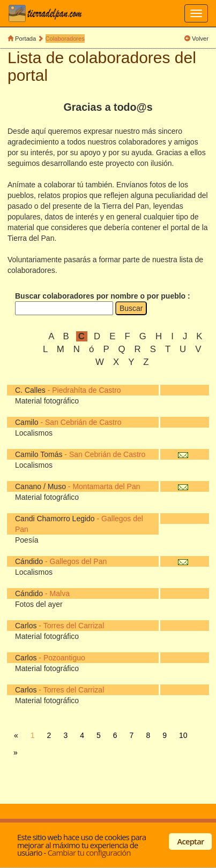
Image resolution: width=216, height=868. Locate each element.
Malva (60, 593)
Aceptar (191, 841)
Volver (200, 39)
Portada (25, 39)
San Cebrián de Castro (83, 422)
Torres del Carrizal (74, 626)
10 (183, 735)
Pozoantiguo (64, 658)
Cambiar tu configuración (89, 852)
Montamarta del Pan (106, 486)
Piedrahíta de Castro (86, 390)
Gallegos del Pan (79, 561)
